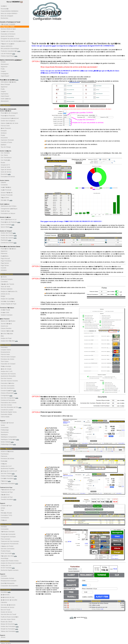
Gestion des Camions (9, 235)
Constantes (4, 185)
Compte (3, 62)
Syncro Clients (7, 227)
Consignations (7, 396)
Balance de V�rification (8, 321)
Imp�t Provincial (6, 190)
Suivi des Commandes (8, 386)
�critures (4, 277)
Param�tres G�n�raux (8, 249)
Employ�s (4, 461)
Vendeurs (4, 133)
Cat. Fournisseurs (6, 158)
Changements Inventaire (8, 537)
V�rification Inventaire (8, 532)
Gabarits (3, 182)
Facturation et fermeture (8, 34)
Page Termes (5, 265)
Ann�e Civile (5, 312)
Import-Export (5, 76)
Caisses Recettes (6, 328)
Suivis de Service (6, 172)
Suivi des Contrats (6, 405)
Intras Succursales (8, 553)
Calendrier (4, 602)
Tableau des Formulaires (10, 631)
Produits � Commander (8, 534)
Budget (3, 296)
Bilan (2, 336)
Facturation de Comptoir (8, 364)
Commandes (5, 428)
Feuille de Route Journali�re (10, 617)
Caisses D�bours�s (7, 331)
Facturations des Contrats (9, 403)
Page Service (5, 263)
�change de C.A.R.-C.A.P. (9, 471)
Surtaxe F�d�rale (7, 193)
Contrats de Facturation (8, 400)
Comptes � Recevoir (7, 423)
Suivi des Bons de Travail (8, 614)
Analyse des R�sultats (9, 341)
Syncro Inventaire (8, 225)
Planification (6, 240)
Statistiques (4, 435)
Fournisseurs (5, 454)
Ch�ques (4, 464)
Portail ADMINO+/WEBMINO (9, 11)
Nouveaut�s (5, 9)
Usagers (3, 71)
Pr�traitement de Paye (8, 490)
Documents (4, 138)
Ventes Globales (7, 442)
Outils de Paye (5, 211)
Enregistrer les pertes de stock (10, 39)
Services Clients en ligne (8, 29)
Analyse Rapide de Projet (8, 304)
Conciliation (4, 282)
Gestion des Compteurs (8, 121)
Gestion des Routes (8, 233)
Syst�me (4, 6)
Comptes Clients (6, 350)
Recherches (4, 18)
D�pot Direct (5, 198)
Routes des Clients (7, 622)
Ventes (3, 425)
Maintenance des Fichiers (9, 206)
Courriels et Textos (6, 142)
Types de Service (6, 170)
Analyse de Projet (6, 338)
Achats (3, 508)
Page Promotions (6, 261)
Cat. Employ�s (6, 160)
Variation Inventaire (7, 315)
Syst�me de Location (7, 31)
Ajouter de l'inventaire (7, 36)
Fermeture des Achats (7, 459)
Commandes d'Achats (7, 578)
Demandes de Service (8, 607)
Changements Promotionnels (10, 544)
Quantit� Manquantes (8, 583)
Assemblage (5, 558)
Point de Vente (5, 126)
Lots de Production (8, 54)
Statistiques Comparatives (9, 437)
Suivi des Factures (6, 378)
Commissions (5, 518)
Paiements (4, 254)
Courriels (4, 268)
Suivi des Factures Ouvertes (9, 381)
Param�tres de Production (10, 222)
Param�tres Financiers (8, 116)
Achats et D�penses (7, 451)
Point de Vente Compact (8, 357)
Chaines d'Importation (9, 476)
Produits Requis (6, 551)
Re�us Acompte (6, 366)
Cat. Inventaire (5, 153)
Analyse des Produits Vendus (10, 561)
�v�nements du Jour (8, 597)
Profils (3, 69)
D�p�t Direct (5, 495)
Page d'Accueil (5, 258)
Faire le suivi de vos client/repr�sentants (13, 41)
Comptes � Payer (6, 506)
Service (3, 637)
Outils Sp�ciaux (6, 99)
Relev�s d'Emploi (6, 513)
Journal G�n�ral (6, 324)
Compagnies (5, 74)
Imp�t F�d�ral (6, 187)
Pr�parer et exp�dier (8, 44)
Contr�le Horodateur (9, 478)
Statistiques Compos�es (10, 439)
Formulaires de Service (8, 177)
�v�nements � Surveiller (9, 600)
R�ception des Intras (9, 556)
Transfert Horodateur (9, 499)
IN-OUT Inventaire (8, 568)
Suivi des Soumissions (8, 388)
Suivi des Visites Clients (8, 619)
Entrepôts (4, 131)
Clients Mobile (5, 417)
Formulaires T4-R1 (6, 515)
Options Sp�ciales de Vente (9, 123)
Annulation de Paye (7, 497)
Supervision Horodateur (9, 484)
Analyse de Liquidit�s (8, 299)
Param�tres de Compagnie (9, 113)
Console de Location (7, 410)
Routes (3, 163)
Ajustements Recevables (8, 376)
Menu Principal (5, 84)
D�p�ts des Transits (7, 284)
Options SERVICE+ (7, 46)
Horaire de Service (6, 612)
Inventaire (4, 527)
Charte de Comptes (7, 279)
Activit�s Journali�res (8, 301)
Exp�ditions (5, 256)
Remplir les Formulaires (9, 629)
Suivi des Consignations (9, 398)
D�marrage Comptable (8, 24)
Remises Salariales (7, 289)
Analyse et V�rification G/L (9, 291)
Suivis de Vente (6, 167)
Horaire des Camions (9, 238)
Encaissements (5, 352)
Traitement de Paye (7, 492)
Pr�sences (6, 481)
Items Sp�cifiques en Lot (9, 219)
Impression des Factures (8, 374)
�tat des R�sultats (7, 334)
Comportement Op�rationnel (10, 118)
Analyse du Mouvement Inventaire (11, 563)
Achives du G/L (5, 294)
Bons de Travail (6, 610)
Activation (4, 270)
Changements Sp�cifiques (9, 209)
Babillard (3, 145)
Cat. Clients (4, 155)
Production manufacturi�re (11, 51)
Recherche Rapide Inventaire (10, 570)
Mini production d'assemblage (10, 49)
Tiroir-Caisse (5, 361)
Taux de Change (6, 147)
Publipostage (5, 430)
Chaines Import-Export (9, 56)
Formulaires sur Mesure (8, 213)
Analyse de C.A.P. (6, 466)
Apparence (4, 67)
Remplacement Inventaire (9, 581)
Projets (3, 135)
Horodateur (6, 592)
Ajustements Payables (8, 468)
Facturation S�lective (7, 383)
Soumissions (5, 432)
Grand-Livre (4, 326)
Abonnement (5, 64)
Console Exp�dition (8, 391)
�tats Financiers (6, 128)
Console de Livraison (9, 243)
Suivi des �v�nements (8, 605)
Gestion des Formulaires (10, 626)
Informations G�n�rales (8, 82)
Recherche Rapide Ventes (9, 412)
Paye (2, 510)
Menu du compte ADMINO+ (9, 13)
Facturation (4, 347)
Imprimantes (5, 94)
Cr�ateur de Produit (7, 546)
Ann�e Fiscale (5, 310)
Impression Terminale (7, 140)
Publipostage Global (8, 444)
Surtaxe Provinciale (7, 195)
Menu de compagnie (7, 16)
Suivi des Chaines (8, 474)
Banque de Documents (9, 624)
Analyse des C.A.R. (7, 371)
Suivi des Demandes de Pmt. (11, 407)
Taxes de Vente (5, 287)
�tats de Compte (6, 369)
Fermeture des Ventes (8, 359)
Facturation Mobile (6, 414)
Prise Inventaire (6, 539)
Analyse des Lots (6, 565)
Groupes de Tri (5, 165)
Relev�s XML (7, 200)
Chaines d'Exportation (9, 393)
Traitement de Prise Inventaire (10, 541)
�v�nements (5, 595)
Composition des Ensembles (9, 586)
